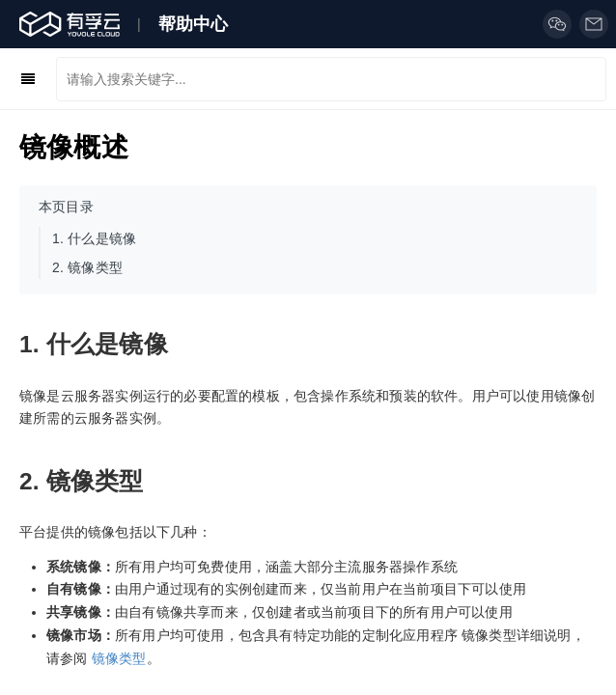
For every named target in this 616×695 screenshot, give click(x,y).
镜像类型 (119, 658)
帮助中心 (194, 24)
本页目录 (66, 207)
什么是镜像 (94, 238)
